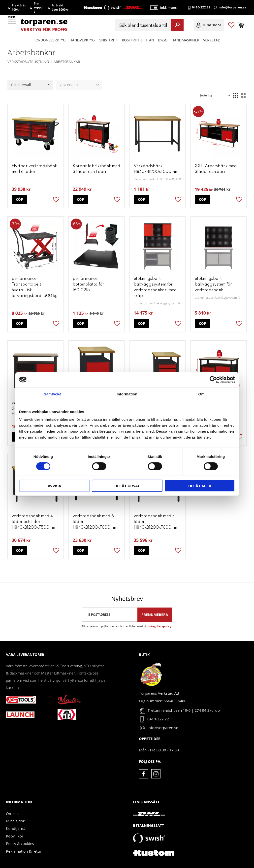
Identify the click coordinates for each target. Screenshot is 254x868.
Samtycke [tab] (53, 394)
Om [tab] (201, 394)
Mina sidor (15, 821)
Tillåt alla (200, 486)
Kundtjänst (16, 828)
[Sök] (177, 25)
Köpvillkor (15, 836)
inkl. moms (168, 8)
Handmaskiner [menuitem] (185, 40)
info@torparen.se (233, 8)
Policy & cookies (20, 843)
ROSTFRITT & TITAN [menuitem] (138, 40)
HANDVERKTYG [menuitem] (82, 40)
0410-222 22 (201, 8)
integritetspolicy (160, 626)
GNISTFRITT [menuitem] (108, 40)
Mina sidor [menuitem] (212, 25)
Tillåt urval (127, 486)
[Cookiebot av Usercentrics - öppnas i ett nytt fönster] (213, 380)
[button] (12, 24)
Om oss (13, 813)
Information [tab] (127, 394)
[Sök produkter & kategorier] (143, 25)
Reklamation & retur (24, 851)
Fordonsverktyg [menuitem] (50, 40)
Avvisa (54, 486)
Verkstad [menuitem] (212, 40)
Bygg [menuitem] (163, 40)
